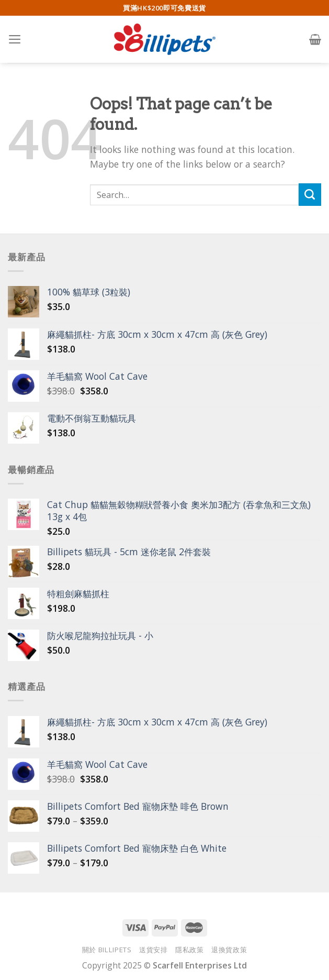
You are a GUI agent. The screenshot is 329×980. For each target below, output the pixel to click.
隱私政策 (190, 950)
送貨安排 (154, 950)
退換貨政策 (229, 950)
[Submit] (310, 195)
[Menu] (15, 39)
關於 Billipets (107, 950)
